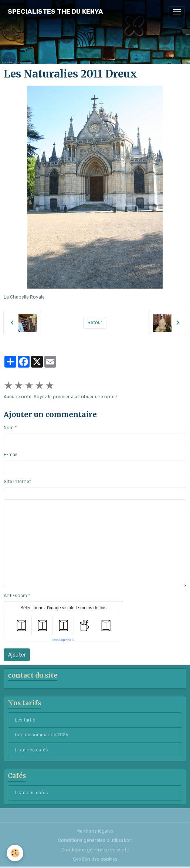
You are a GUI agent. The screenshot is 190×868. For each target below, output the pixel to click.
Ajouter (17, 655)
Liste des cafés (31, 750)
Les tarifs (25, 720)
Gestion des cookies (95, 859)
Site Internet (17, 482)
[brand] (55, 12)
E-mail (11, 455)
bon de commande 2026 (41, 735)
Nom (9, 428)
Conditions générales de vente (95, 850)
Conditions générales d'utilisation (95, 840)
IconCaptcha (62, 640)
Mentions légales (95, 831)
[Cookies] (15, 853)
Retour (95, 323)
